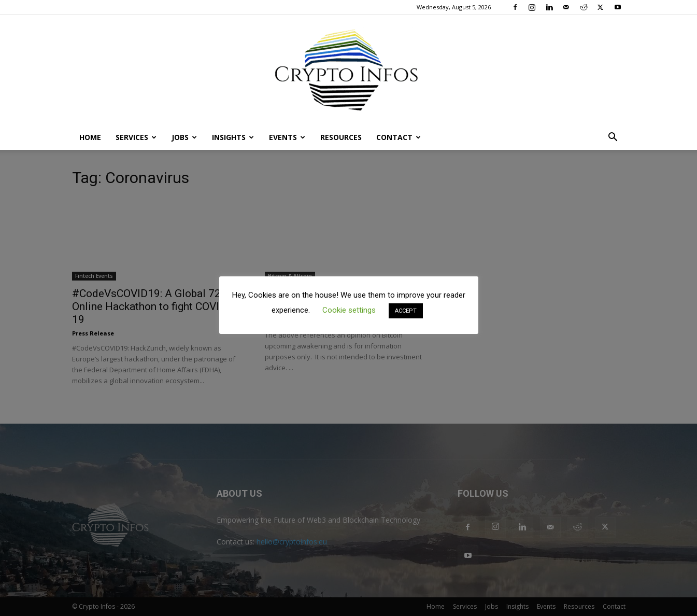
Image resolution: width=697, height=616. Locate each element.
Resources (341, 137)
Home (90, 137)
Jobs (184, 137)
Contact (399, 137)
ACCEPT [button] (406, 311)
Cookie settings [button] (349, 310)
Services (136, 137)
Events (287, 137)
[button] (613, 138)
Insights (233, 137)
